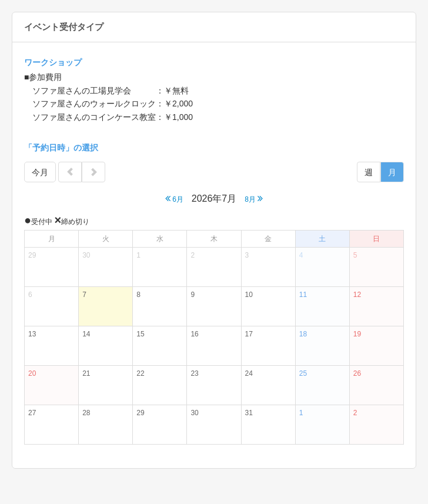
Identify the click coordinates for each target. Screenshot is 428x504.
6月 (174, 198)
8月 (254, 198)
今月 (40, 172)
